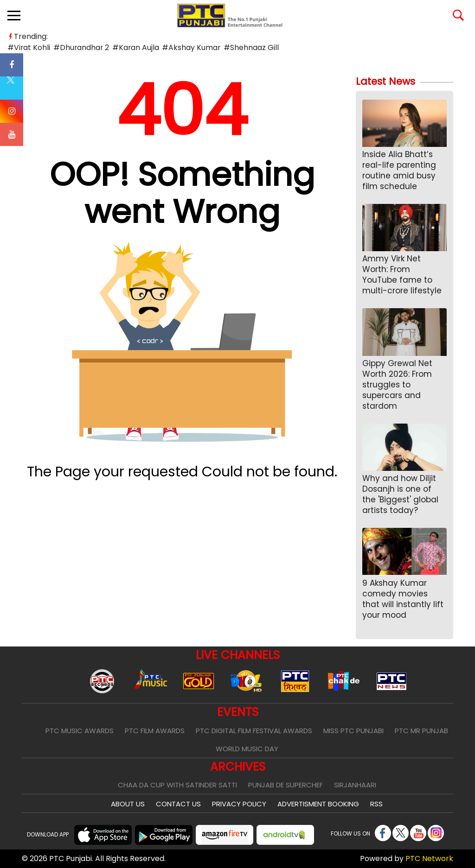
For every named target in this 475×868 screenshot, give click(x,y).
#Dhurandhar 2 (80, 48)
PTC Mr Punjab (421, 731)
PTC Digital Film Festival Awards (254, 731)
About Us (128, 804)
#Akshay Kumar (189, 48)
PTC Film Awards (155, 731)
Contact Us (178, 804)
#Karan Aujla (134, 48)
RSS (376, 804)
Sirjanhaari (355, 785)
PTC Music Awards (80, 731)
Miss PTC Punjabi (353, 731)
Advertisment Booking (318, 804)
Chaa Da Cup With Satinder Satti (177, 785)
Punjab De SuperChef (286, 785)
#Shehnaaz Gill (248, 48)
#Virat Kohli (29, 48)
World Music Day (247, 749)
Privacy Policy (239, 804)
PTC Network (429, 858)
